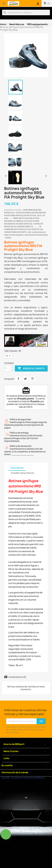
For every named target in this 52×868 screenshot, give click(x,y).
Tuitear (25, 379)
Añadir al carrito (31, 368)
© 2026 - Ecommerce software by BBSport (23, 778)
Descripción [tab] (17, 468)
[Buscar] (26, 12)
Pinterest (32, 379)
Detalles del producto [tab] (23, 473)
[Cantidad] (7, 368)
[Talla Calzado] (8, 356)
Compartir (18, 379)
